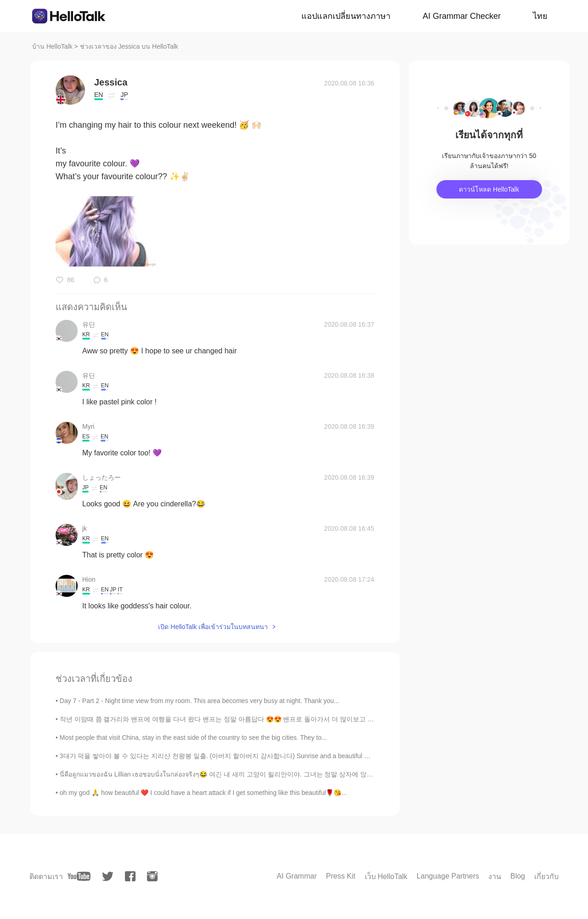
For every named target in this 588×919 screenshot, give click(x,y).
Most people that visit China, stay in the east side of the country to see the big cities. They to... (193, 737)
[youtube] (79, 876)
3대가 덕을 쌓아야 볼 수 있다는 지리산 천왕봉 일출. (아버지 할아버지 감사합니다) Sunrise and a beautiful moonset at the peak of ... (247, 756)
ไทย (540, 16)
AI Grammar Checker (462, 16)
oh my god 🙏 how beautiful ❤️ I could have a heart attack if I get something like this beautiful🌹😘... (203, 793)
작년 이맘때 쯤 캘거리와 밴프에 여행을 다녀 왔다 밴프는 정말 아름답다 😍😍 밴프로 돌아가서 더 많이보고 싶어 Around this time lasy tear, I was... (269, 719)
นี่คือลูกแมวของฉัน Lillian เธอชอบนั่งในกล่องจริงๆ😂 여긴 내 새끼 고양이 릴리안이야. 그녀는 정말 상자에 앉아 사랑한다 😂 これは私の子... (258, 774)
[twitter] (108, 876)
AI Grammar (297, 876)
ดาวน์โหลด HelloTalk (489, 189)
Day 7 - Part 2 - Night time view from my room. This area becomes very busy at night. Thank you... (200, 701)
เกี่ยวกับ (546, 876)
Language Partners (448, 876)
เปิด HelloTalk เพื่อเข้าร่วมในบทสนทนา (213, 627)
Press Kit (340, 876)
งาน (495, 876)
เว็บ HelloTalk (386, 876)
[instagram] (152, 876)
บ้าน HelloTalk (52, 46)
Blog (518, 876)
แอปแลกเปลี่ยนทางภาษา (346, 16)
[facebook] (130, 876)
